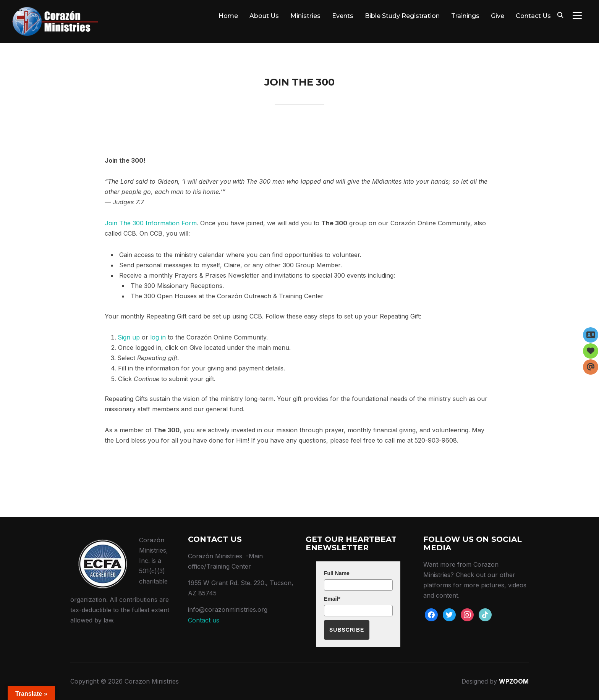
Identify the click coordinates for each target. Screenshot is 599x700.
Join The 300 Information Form (151, 223)
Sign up (129, 337)
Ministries (305, 16)
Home (228, 16)
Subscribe (347, 630)
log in (158, 337)
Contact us (204, 620)
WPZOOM (514, 681)
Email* (332, 599)
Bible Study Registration (402, 16)
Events (343, 16)
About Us (264, 16)
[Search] (560, 15)
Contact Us (533, 16)
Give (498, 16)
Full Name (337, 573)
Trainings (465, 16)
